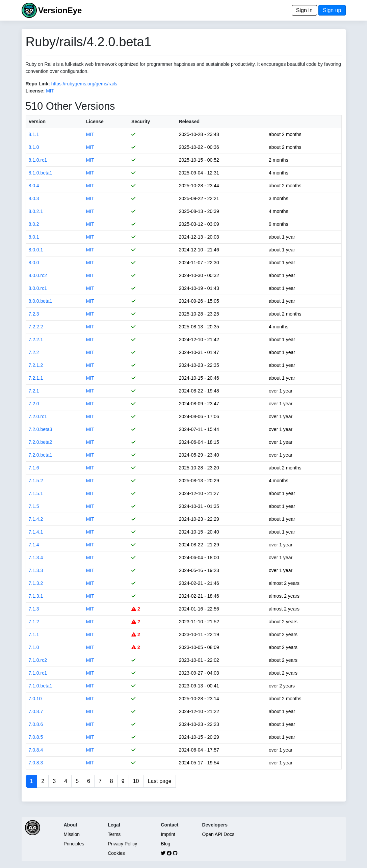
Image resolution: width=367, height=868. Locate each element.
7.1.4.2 (36, 519)
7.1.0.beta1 (41, 686)
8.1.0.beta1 (41, 173)
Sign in (304, 10)
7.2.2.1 (36, 340)
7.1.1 (34, 634)
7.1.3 (34, 609)
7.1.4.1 (36, 532)
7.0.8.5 (36, 737)
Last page (159, 781)
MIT (50, 91)
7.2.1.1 (36, 378)
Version (37, 121)
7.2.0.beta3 (41, 429)
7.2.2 (34, 352)
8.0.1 (34, 237)
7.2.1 (34, 391)
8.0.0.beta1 (41, 301)
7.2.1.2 (36, 365)
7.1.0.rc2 (38, 660)
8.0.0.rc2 (38, 275)
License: (35, 91)
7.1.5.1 (36, 493)
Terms (114, 834)
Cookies (116, 853)
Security (141, 121)
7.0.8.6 (36, 724)
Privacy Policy (122, 844)
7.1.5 (34, 506)
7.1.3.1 (36, 596)
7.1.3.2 (36, 583)
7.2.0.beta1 (41, 455)
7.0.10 (35, 699)
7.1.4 (34, 545)
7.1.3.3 (36, 570)
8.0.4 (34, 186)
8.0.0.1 (36, 250)
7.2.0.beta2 (41, 442)
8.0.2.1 (36, 211)
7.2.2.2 (36, 327)
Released (189, 121)
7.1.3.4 (36, 558)
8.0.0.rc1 (38, 288)
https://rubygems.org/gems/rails (84, 84)
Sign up (332, 10)
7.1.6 (34, 468)
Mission (72, 834)
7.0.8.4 (36, 750)
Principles (74, 844)
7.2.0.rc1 (38, 416)
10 (136, 781)
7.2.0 (34, 404)
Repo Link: (38, 84)
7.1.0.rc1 (38, 673)
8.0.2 (34, 224)
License (95, 121)
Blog (165, 844)
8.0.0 (34, 263)
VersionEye (60, 10)
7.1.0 (34, 647)
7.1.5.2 (36, 481)
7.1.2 (34, 622)
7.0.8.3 (36, 763)
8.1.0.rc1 (38, 160)
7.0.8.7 (36, 711)
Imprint (168, 834)
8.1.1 (34, 134)
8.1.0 (34, 147)
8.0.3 (34, 198)
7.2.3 (34, 314)
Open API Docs (218, 834)
